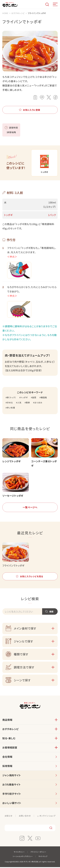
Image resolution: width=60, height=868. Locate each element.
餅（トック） (11, 398)
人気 (19, 403)
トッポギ (24, 398)
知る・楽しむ (9, 739)
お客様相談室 (10, 748)
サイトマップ (43, 857)
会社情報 (7, 758)
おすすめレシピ (11, 730)
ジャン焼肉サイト (12, 776)
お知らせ (8, 817)
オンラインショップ (47, 817)
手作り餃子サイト (12, 795)
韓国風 (44, 398)
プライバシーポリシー (38, 853)
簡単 (28, 403)
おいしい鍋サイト (12, 804)
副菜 (34, 398)
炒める (10, 403)
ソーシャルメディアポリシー (23, 857)
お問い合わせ (25, 817)
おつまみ (38, 403)
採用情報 (7, 767)
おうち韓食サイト (12, 785)
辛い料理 (11, 409)
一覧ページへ (30, 508)
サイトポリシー (19, 853)
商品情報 (7, 721)
